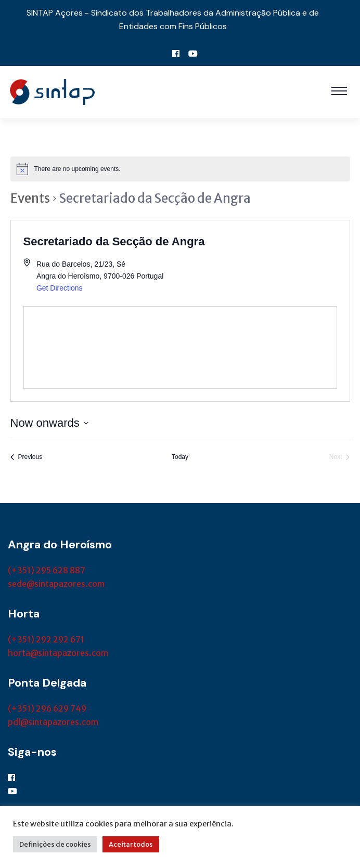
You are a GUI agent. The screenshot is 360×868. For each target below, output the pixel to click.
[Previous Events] (27, 457)
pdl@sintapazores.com (53, 722)
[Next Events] (340, 457)
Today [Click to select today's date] (180, 457)
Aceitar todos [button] (131, 844)
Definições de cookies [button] (55, 844)
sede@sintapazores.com (56, 584)
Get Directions (60, 288)
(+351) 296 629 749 (47, 708)
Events (30, 198)
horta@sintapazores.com (58, 653)
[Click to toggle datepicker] (49, 423)
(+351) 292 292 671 (46, 639)
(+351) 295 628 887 (47, 570)
